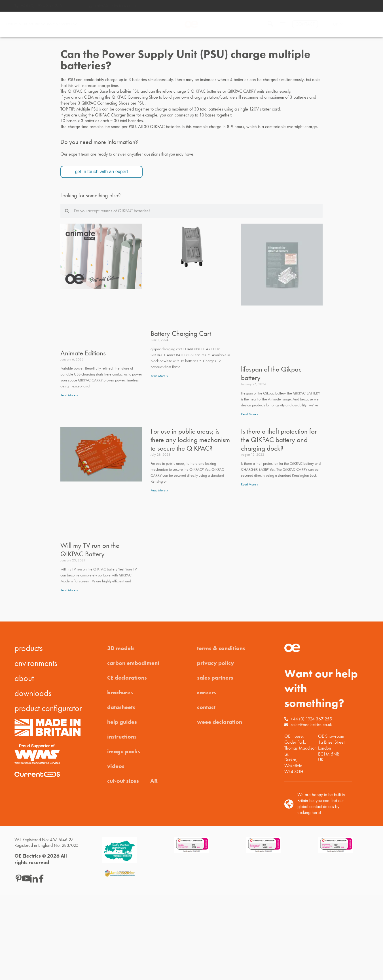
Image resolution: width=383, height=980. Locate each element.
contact (206, 707)
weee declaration (220, 722)
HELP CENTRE (34, 24)
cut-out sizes (123, 781)
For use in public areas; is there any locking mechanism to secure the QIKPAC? (190, 440)
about (24, 678)
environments (36, 663)
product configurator (48, 708)
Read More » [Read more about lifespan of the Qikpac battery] (250, 414)
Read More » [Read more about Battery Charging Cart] (159, 376)
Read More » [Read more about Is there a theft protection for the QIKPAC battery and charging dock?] (250, 484)
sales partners (215, 678)
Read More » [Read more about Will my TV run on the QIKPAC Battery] (69, 590)
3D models (121, 648)
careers (207, 692)
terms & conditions (221, 648)
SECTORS (69, 24)
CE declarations (127, 678)
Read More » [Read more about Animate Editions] (69, 395)
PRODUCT (14, 24)
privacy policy (216, 663)
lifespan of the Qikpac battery (271, 373)
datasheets (121, 707)
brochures (120, 692)
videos (116, 766)
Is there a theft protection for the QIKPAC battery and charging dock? (279, 440)
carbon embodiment (133, 663)
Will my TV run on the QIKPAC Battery (90, 550)
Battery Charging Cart (181, 333)
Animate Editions (83, 353)
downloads (33, 693)
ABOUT (53, 24)
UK (338, 24)
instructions (122, 737)
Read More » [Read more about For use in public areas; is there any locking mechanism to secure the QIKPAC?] (159, 490)
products (29, 648)
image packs (124, 751)
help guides (122, 722)
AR (154, 781)
